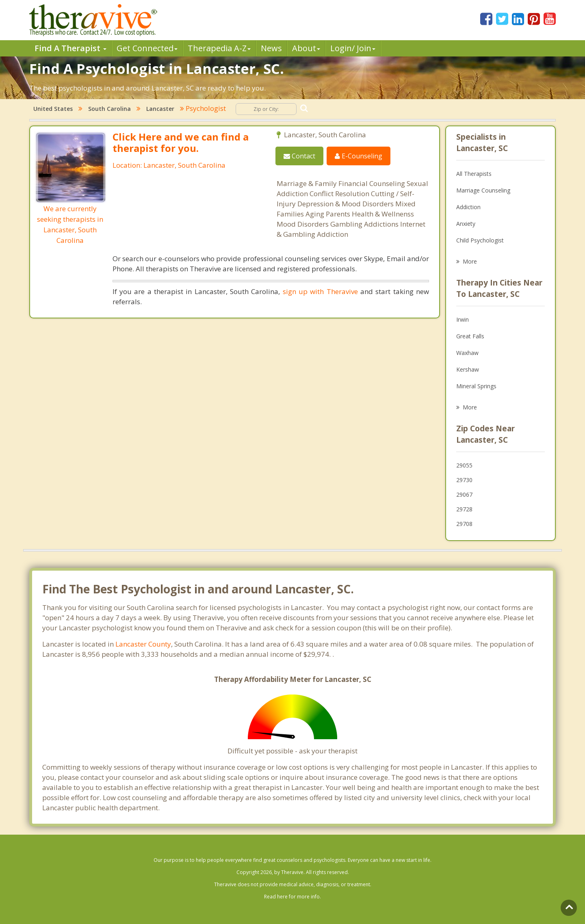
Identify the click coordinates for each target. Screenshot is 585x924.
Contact (299, 156)
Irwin (463, 319)
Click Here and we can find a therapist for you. (181, 142)
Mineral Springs (476, 386)
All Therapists (474, 174)
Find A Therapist (70, 48)
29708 (464, 524)
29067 (464, 494)
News (271, 48)
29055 (464, 465)
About (306, 48)
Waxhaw (467, 353)
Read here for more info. (292, 897)
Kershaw (468, 369)
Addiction (468, 207)
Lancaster (160, 109)
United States (53, 109)
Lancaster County (143, 644)
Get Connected (147, 48)
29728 (464, 509)
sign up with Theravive (320, 291)
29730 (464, 480)
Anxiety (466, 224)
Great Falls (470, 336)
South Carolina (109, 109)
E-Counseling (359, 156)
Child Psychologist (480, 240)
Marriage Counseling (483, 190)
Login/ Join (353, 48)
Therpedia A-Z (219, 48)
